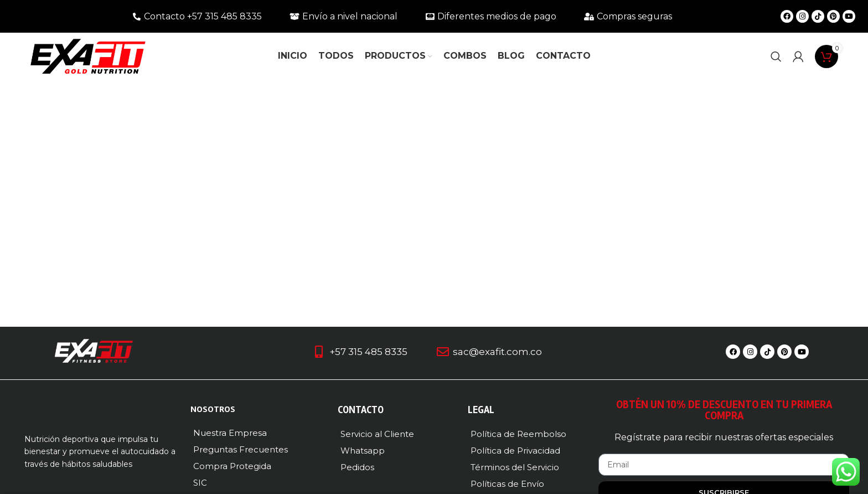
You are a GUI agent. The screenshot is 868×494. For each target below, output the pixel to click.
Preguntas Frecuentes (241, 449)
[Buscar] (776, 56)
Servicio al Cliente (377, 434)
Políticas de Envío (507, 484)
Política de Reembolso (518, 434)
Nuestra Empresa (230, 433)
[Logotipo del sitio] (88, 55)
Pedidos (357, 467)
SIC (200, 483)
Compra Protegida (232, 466)
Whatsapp (363, 451)
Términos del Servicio (515, 467)
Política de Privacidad (515, 451)
